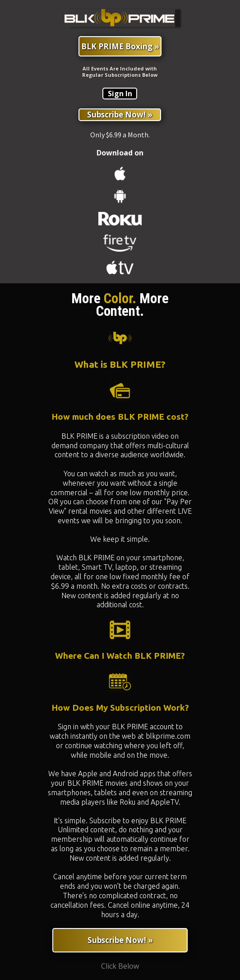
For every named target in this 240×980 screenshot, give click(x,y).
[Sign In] (120, 94)
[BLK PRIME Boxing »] (120, 46)
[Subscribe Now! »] (120, 115)
